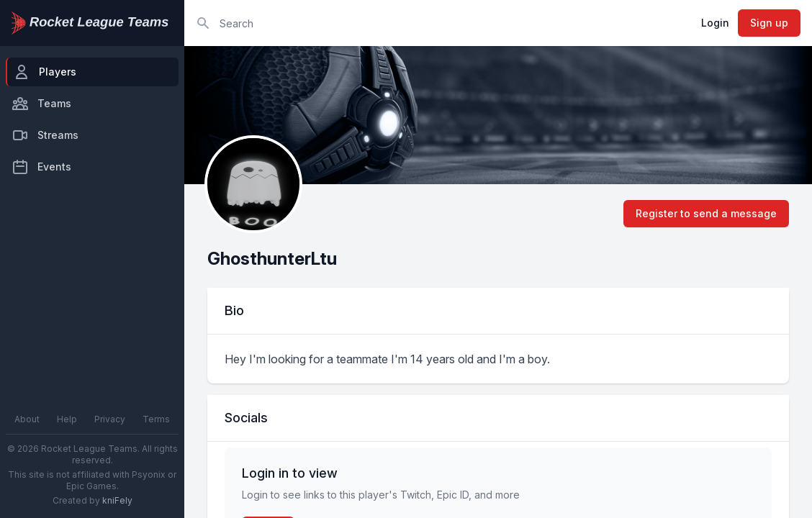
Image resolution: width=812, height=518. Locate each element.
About (27, 419)
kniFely (117, 500)
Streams (45, 135)
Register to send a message (706, 213)
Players (45, 72)
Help (67, 419)
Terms (156, 419)
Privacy (110, 419)
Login (715, 23)
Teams (41, 104)
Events (41, 167)
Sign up (769, 23)
